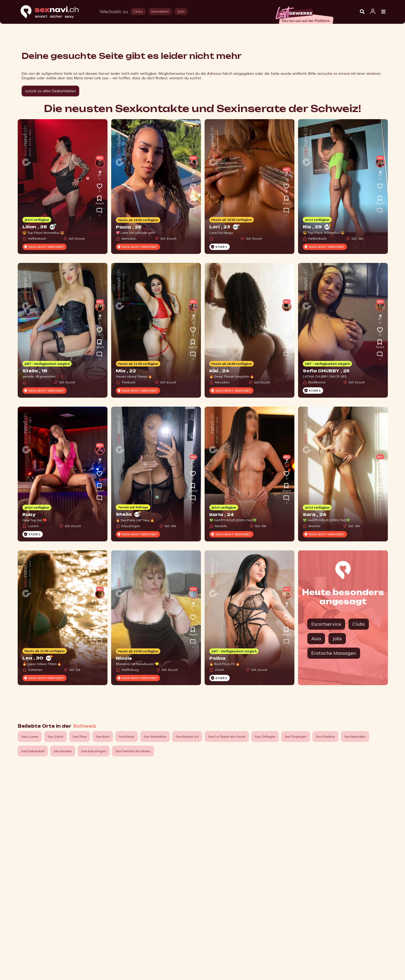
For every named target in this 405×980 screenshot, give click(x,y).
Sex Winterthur (155, 737)
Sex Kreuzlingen (94, 751)
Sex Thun (80, 737)
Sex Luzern (30, 737)
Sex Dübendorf (33, 751)
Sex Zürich (55, 737)
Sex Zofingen (265, 737)
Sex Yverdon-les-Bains (133, 751)
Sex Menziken (355, 737)
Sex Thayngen (296, 737)
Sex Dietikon (325, 737)
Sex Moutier (63, 751)
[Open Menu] (383, 12)
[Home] (55, 12)
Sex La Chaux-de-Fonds (227, 737)
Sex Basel (127, 737)
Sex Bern (103, 737)
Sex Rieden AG (187, 737)
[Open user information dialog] (373, 12)
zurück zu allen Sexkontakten (50, 91)
